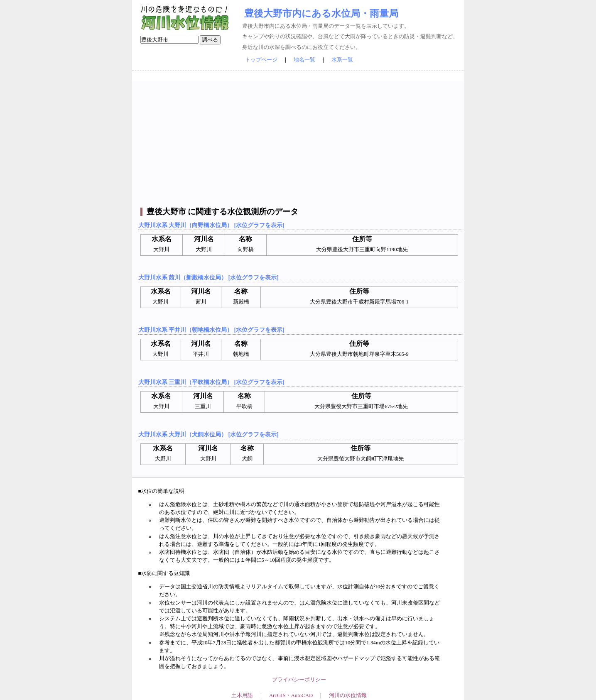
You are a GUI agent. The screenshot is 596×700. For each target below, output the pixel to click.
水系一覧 (342, 60)
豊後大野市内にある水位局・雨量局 (321, 13)
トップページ (261, 60)
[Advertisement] (299, 139)
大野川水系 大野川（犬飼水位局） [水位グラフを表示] (208, 434)
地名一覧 (304, 60)
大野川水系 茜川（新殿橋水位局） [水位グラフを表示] (208, 277)
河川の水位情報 (348, 695)
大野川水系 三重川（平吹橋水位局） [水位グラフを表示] (211, 382)
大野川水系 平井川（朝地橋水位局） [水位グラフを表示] (211, 330)
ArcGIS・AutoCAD (291, 695)
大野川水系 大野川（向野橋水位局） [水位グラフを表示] (211, 225)
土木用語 (242, 695)
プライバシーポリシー (299, 680)
